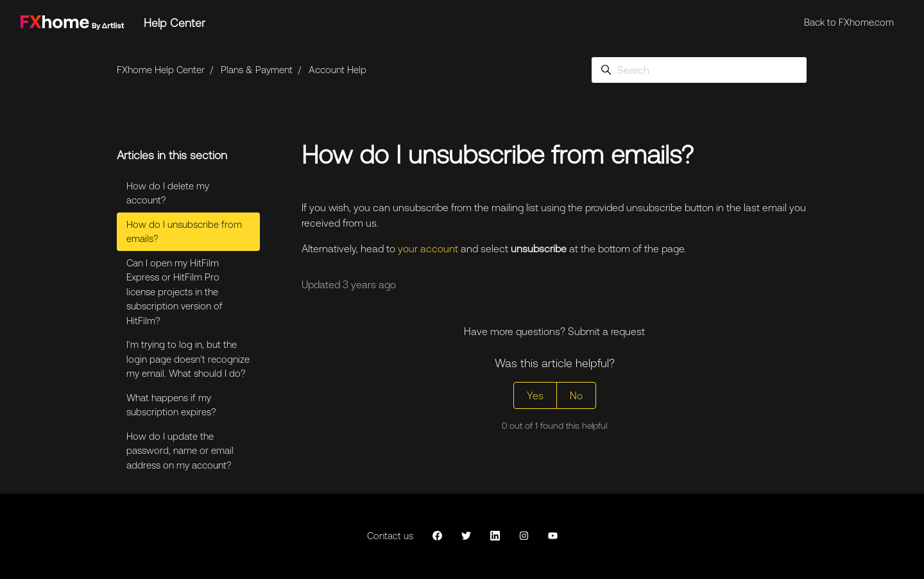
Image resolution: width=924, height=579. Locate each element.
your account (428, 248)
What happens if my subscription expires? (171, 405)
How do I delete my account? (168, 193)
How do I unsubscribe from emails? (184, 232)
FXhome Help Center (161, 70)
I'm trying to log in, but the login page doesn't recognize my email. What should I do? (188, 359)
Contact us (390, 536)
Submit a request (606, 331)
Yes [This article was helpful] (535, 395)
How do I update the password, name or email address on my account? (180, 451)
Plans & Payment (257, 70)
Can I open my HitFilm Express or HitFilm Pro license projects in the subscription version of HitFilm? (175, 292)
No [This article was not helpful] (576, 395)
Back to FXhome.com (849, 22)
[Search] (699, 70)
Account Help (338, 70)
